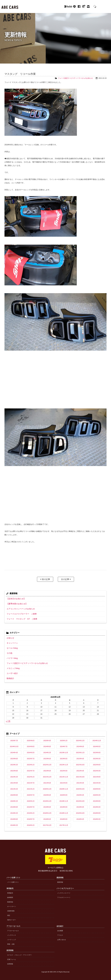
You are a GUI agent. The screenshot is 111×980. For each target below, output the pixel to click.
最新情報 (60, 880)
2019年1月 (31, 811)
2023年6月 (47, 756)
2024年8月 (47, 744)
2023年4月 (80, 756)
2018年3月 (97, 817)
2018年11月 (64, 811)
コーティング (12, 937)
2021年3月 (97, 781)
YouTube (59, 6)
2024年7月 (64, 744)
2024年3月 (31, 750)
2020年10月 (80, 787)
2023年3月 (97, 756)
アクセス (60, 933)
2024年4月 (14, 750)
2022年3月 (97, 769)
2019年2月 (14, 811)
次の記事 (66, 579)
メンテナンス (12, 933)
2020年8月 (14, 793)
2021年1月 (31, 787)
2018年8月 (14, 817)
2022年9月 (97, 763)
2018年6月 (47, 817)
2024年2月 (47, 750)
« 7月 (8, 719)
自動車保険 (11, 909)
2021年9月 (97, 775)
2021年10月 (80, 775)
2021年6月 (47, 781)
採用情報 (10, 962)
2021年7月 (31, 781)
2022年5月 (64, 769)
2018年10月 (80, 811)
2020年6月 (47, 793)
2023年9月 (97, 750)
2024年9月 (31, 744)
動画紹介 (10, 676)
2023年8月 (14, 756)
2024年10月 (14, 744)
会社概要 (60, 929)
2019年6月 (47, 805)
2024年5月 (97, 744)
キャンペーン (12, 642)
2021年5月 (64, 781)
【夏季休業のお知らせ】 (16, 604)
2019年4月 (80, 805)
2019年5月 (64, 805)
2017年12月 (47, 823)
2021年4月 (80, 781)
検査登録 (10, 900)
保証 (9, 913)
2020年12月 (47, 787)
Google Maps (76, 6)
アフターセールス (13, 929)
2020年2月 (14, 799)
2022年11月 (64, 763)
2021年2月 (14, 787)
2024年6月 (80, 744)
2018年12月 (47, 811)
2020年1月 (31, 799)
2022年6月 (47, 769)
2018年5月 (64, 817)
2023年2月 (14, 763)
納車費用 (10, 895)
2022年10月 (80, 763)
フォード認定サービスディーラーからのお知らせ (75, 78)
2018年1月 (31, 823)
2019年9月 (97, 799)
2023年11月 (80, 750)
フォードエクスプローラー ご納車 (21, 613)
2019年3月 (97, 805)
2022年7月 (31, 769)
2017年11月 (64, 823)
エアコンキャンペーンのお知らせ (20, 608)
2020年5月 (64, 793)
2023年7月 (31, 756)
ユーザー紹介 (12, 672)
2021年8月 (14, 781)
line (66, 6)
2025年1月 (64, 738)
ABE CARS (10, 6)
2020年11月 (64, 787)
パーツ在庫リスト (13, 880)
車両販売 (10, 891)
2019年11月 (64, 799)
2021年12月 (47, 775)
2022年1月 (31, 775)
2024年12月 (80, 738)
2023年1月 (31, 763)
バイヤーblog (12, 657)
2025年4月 (47, 738)
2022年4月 (80, 769)
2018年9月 (97, 811)
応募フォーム (12, 957)
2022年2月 (14, 775)
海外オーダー (12, 918)
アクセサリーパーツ (64, 895)
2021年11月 (64, 775)
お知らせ (10, 637)
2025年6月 (31, 738)
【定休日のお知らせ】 (15, 599)
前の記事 (45, 579)
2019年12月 (47, 799)
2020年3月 (97, 793)
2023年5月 (64, 756)
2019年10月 (80, 799)
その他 (9, 652)
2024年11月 (97, 738)
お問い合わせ (62, 937)
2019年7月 (31, 805)
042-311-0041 (94, 7)
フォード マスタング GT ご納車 (21, 618)
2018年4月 (80, 817)
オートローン (12, 904)
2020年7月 (31, 793)
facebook (71, 6)
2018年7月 (31, 817)
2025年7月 (14, 738)
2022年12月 (47, 763)
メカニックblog (13, 667)
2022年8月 (14, 769)
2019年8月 (14, 805)
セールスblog (12, 647)
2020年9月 (97, 787)
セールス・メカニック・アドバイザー (20, 953)
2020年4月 (80, 793)
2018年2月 (14, 823)
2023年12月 (64, 750)
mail (80, 6)
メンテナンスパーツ (64, 891)
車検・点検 (11, 942)
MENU (107, 6)
